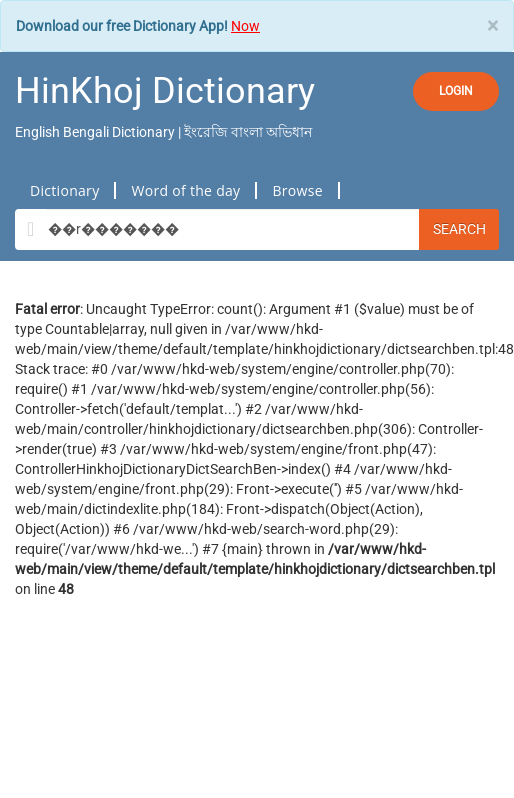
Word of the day (185, 190)
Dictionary (64, 190)
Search (459, 229)
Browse (297, 190)
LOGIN (456, 91)
